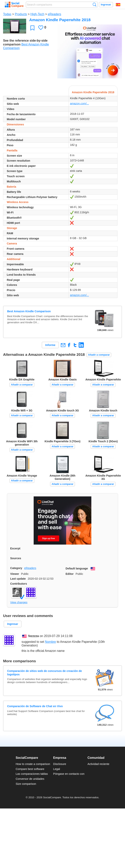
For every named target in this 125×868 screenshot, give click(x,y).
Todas (7, 14)
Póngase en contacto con (69, 774)
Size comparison (26, 784)
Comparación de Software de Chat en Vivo (35, 706)
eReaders (55, 14)
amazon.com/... (79, 103)
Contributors (19, 584)
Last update (18, 579)
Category (16, 568)
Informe (50, 345)
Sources (16, 558)
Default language (77, 568)
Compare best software (30, 769)
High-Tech (37, 14)
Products (21, 14)
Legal (57, 769)
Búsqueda (95, 5)
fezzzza (34, 636)
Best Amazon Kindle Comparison (29, 311)
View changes (19, 602)
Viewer (15, 574)
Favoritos (32, 28)
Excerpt (15, 548)
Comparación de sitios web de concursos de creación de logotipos (45, 673)
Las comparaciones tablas (32, 774)
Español (118, 5)
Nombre (50, 642)
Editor (70, 574)
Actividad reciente (98, 764)
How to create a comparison (33, 764)
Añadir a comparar (99, 355)
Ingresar (106, 5)
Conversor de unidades (30, 779)
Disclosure (60, 764)
